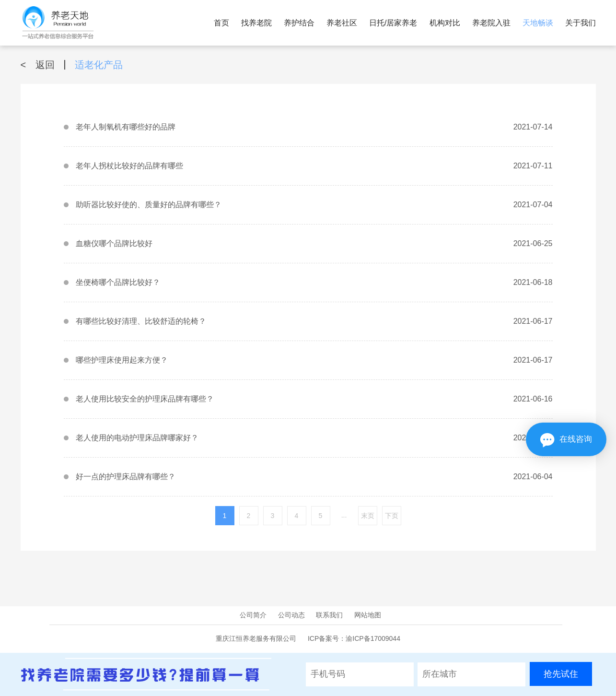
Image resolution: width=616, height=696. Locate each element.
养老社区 (342, 23)
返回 (38, 65)
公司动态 (291, 615)
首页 (221, 23)
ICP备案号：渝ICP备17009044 (354, 638)
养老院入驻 (491, 23)
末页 (368, 516)
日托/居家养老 (393, 23)
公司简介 (253, 615)
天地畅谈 (538, 23)
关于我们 (581, 23)
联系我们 (329, 615)
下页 (392, 516)
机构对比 (445, 23)
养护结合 (299, 23)
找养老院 (256, 23)
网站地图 (368, 615)
